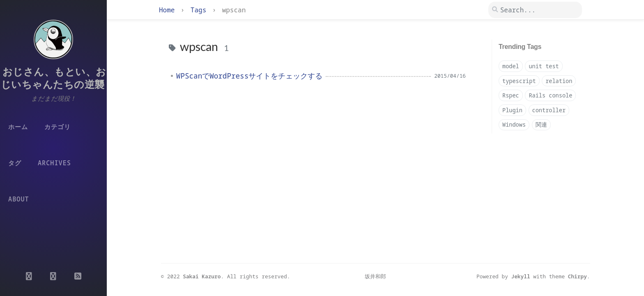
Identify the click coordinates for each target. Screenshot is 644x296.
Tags (200, 10)
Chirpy (577, 276)
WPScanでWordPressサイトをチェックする (249, 76)
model (511, 66)
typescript (519, 81)
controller (549, 110)
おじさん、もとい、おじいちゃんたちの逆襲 (54, 78)
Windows (514, 124)
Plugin (512, 110)
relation (559, 81)
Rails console (550, 95)
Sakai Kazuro (202, 276)
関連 (541, 124)
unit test (544, 66)
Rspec (511, 95)
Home (169, 10)
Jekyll (521, 276)
